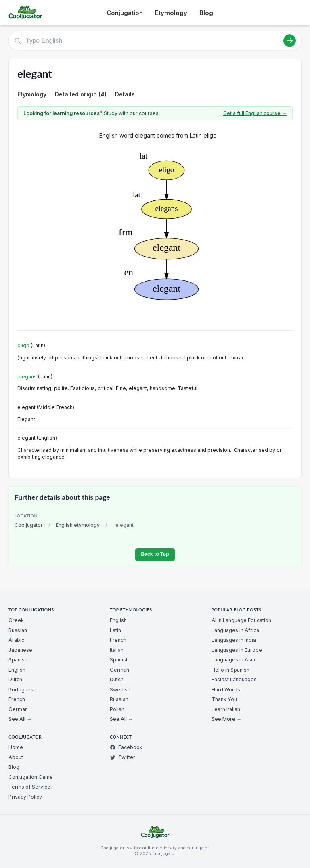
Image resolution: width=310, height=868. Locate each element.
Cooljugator (29, 525)
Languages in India (234, 640)
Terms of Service (29, 787)
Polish (117, 709)
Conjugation (125, 13)
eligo (23, 345)
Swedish (120, 690)
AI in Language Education (241, 620)
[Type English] (155, 41)
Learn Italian (226, 709)
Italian (117, 650)
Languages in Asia (233, 660)
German (18, 709)
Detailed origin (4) (81, 94)
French (17, 699)
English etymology (78, 525)
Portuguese (23, 690)
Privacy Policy (25, 797)
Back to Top (155, 554)
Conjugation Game (31, 777)
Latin (115, 630)
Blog (206, 13)
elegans (27, 377)
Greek (16, 620)
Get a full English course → (255, 113)
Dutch (15, 679)
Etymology (171, 13)
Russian (18, 630)
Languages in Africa (235, 630)
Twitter (123, 757)
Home (16, 747)
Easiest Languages (234, 679)
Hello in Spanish (230, 670)
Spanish (18, 660)
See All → (20, 719)
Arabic (16, 640)
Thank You (224, 699)
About (16, 757)
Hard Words (226, 690)
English (17, 670)
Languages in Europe (237, 650)
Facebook (126, 747)
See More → (226, 719)
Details (125, 94)
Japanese (20, 650)
